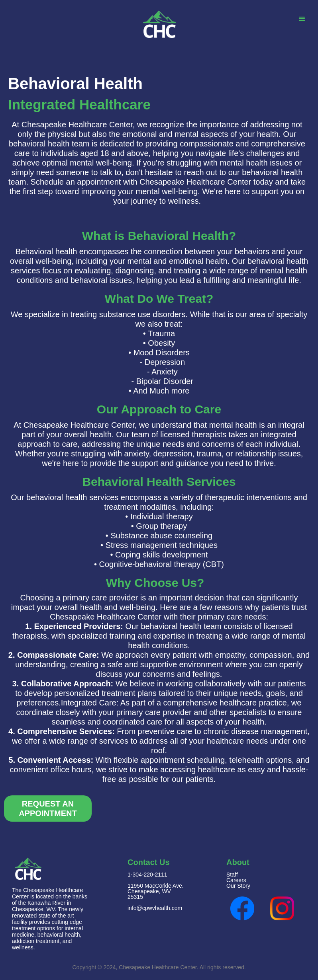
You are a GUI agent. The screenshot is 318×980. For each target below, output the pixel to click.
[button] (302, 19)
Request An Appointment (48, 809)
